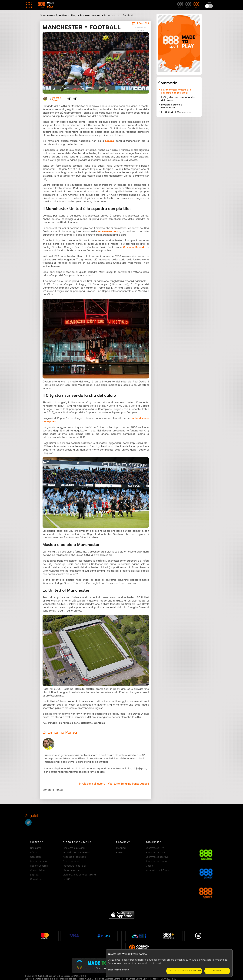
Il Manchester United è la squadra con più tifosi (176, 91)
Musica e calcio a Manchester (172, 106)
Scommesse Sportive (53, 16)
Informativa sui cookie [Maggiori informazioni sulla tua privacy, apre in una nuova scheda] (150, 963)
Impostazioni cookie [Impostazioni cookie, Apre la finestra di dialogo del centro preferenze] (118, 970)
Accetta (217, 971)
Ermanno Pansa (56, 99)
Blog (73, 16)
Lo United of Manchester (176, 112)
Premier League (90, 16)
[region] (169, 963)
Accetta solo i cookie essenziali (184, 971)
